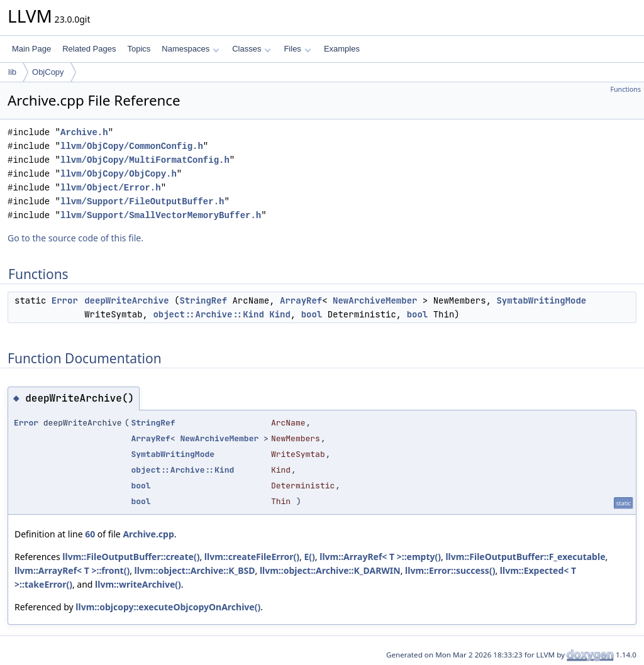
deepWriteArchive (126, 300)
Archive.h (84, 132)
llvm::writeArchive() (138, 584)
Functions (625, 89)
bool (312, 314)
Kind (280, 314)
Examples (342, 49)
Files (297, 49)
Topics (139, 49)
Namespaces (190, 49)
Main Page (31, 49)
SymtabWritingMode (541, 300)
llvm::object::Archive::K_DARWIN (330, 570)
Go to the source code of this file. (75, 238)
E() (309, 557)
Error (65, 300)
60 (90, 534)
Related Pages (89, 49)
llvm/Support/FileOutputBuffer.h (142, 201)
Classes (252, 49)
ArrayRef (301, 300)
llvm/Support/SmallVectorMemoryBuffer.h (161, 215)
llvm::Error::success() (450, 570)
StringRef (203, 300)
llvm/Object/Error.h (111, 188)
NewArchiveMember (375, 300)
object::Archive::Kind (208, 314)
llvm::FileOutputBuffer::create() (131, 557)
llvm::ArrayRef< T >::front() (72, 570)
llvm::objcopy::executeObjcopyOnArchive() (168, 607)
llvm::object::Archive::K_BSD (195, 570)
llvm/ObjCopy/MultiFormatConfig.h (145, 160)
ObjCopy (48, 72)
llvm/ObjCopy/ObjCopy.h (119, 174)
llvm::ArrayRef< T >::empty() (380, 557)
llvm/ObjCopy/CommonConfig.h (132, 146)
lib (12, 72)
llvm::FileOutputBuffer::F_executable (525, 557)
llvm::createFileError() (252, 557)
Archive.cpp (148, 534)
